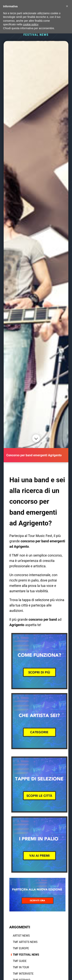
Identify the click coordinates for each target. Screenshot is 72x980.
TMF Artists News (25, 942)
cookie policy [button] (31, 24)
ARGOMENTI (20, 927)
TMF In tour (21, 967)
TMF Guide (20, 961)
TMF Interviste (23, 974)
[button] (67, 6)
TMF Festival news (26, 955)
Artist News (21, 936)
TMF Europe (21, 948)
